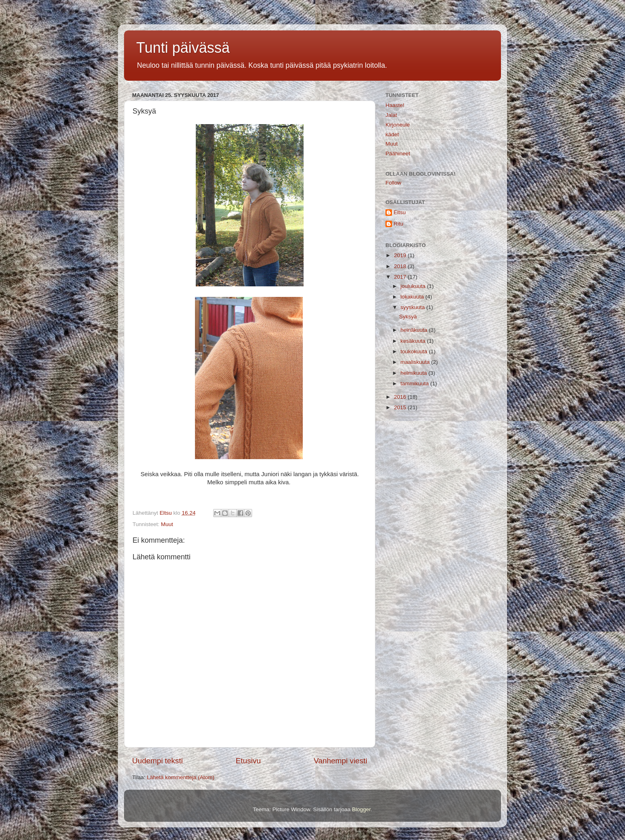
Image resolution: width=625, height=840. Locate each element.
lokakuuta (413, 297)
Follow (393, 183)
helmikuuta (414, 373)
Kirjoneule (398, 125)
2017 (401, 277)
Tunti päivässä (183, 48)
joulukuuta (414, 286)
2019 (401, 255)
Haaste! (395, 105)
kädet (392, 134)
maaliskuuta (416, 362)
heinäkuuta (415, 330)
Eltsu (400, 212)
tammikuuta (415, 383)
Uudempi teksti (157, 761)
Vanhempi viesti (340, 761)
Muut (167, 524)
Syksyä (408, 317)
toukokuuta (415, 351)
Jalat (391, 115)
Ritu (398, 224)
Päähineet (398, 154)
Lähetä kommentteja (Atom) (181, 777)
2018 (401, 266)
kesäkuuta (414, 341)
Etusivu (248, 761)
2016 (401, 397)
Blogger (362, 809)
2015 (401, 407)
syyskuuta (413, 307)
